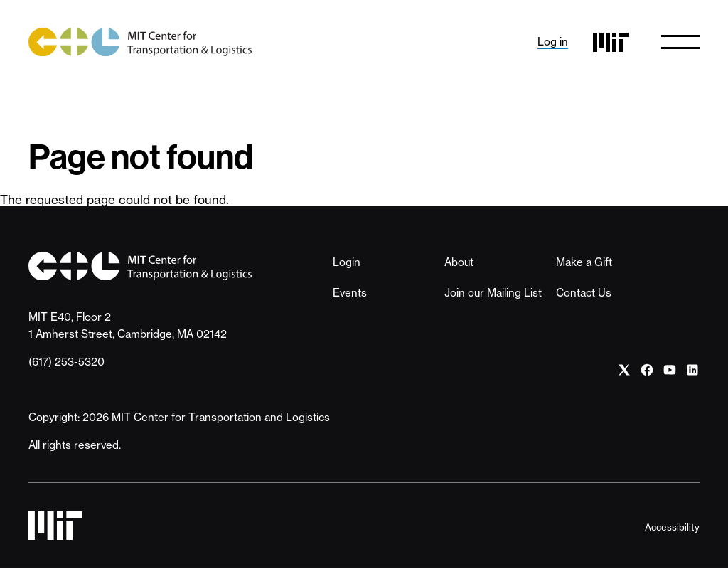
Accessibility (672, 527)
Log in (553, 42)
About (459, 262)
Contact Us (584, 293)
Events (350, 293)
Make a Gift (584, 262)
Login (347, 262)
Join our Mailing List (493, 293)
